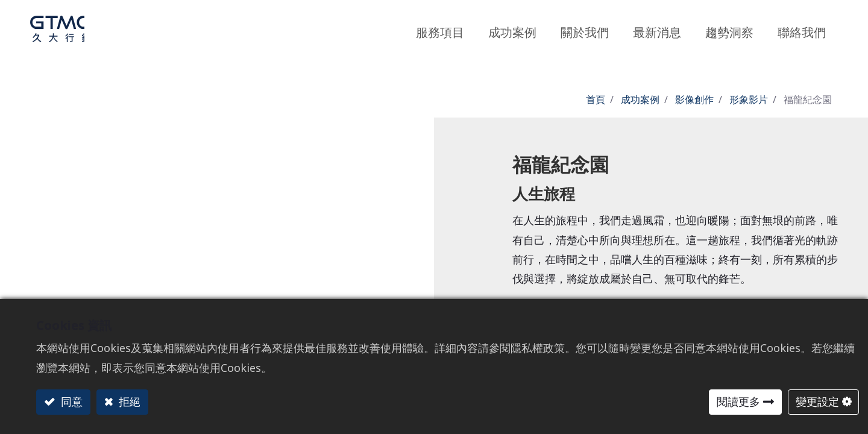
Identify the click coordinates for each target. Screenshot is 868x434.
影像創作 (694, 99)
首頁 (596, 99)
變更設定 (817, 401)
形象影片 (749, 99)
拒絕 (128, 401)
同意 (70, 401)
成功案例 (640, 99)
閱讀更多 (738, 401)
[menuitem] (729, 29)
